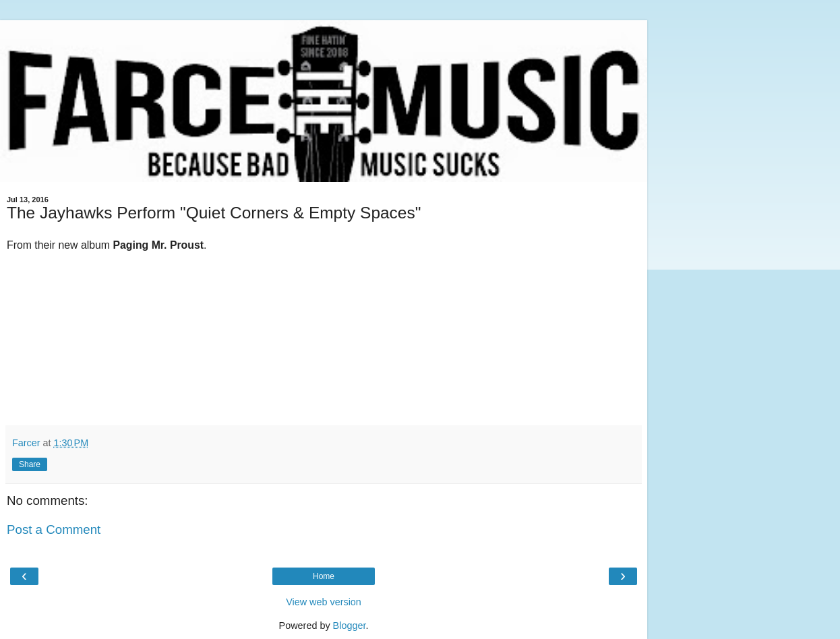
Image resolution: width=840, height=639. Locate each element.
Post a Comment (54, 529)
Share (30, 464)
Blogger (350, 626)
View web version (324, 602)
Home (324, 576)
